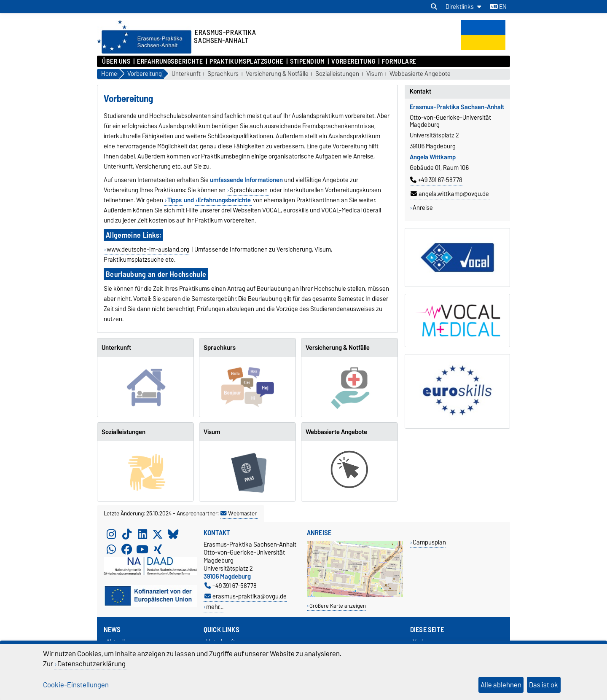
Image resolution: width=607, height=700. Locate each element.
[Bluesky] (173, 534)
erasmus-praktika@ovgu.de (246, 596)
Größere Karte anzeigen (338, 606)
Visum (375, 74)
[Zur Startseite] (144, 51)
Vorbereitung (353, 62)
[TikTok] (127, 534)
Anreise (423, 208)
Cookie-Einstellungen (76, 685)
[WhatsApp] (111, 550)
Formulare (399, 62)
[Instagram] (111, 534)
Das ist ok (544, 685)
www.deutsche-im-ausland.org (148, 249)
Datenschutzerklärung (91, 664)
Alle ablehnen (501, 685)
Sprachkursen (249, 190)
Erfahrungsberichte (170, 62)
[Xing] (158, 550)
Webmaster (239, 513)
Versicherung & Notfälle (277, 74)
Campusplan (429, 542)
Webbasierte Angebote (420, 74)
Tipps (175, 200)
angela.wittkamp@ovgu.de (450, 194)
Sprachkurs (223, 74)
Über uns (116, 62)
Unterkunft (186, 74)
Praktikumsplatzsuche (246, 62)
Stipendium (308, 62)
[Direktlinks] (463, 7)
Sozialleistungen (337, 74)
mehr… (215, 607)
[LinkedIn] (142, 534)
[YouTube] (142, 550)
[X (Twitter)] (158, 534)
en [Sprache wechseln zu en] (498, 7)
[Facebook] (127, 550)
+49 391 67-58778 (436, 180)
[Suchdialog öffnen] (434, 7)
